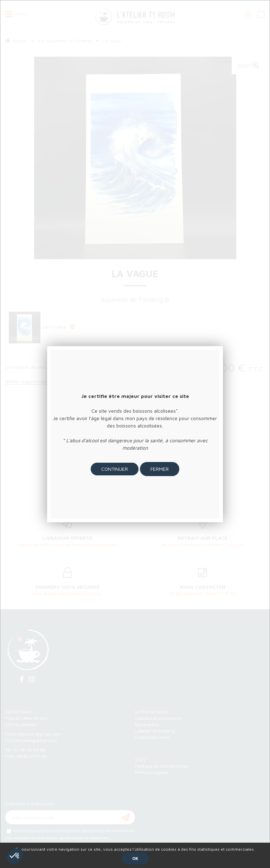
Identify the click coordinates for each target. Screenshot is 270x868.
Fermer (160, 469)
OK (135, 858)
